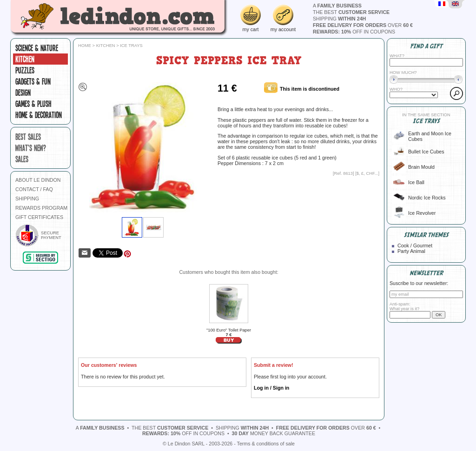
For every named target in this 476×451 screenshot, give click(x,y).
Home (85, 46)
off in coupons (354, 32)
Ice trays (131, 46)
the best (351, 12)
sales (22, 159)
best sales (28, 137)
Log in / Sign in (271, 388)
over (363, 25)
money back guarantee (274, 433)
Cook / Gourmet (415, 245)
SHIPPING (27, 199)
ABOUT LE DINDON (38, 180)
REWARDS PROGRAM (41, 208)
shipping (339, 19)
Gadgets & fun (33, 81)
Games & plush (33, 104)
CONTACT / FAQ (34, 189)
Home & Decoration (39, 115)
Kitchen (25, 59)
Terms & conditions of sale (266, 444)
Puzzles (25, 70)
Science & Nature (37, 48)
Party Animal (411, 251)
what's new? (31, 148)
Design (23, 93)
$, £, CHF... (367, 173)
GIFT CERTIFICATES (39, 217)
